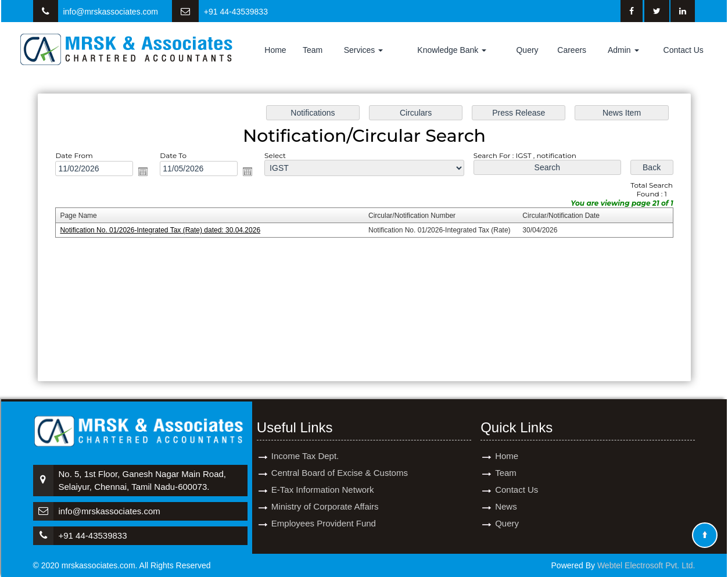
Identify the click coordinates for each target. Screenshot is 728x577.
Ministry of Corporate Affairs (325, 490)
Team (313, 50)
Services (364, 50)
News (506, 490)
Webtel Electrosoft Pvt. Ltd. (646, 565)
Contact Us (684, 50)
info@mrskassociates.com (110, 12)
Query (527, 50)
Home (275, 50)
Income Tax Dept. (305, 439)
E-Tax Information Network (323, 473)
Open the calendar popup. (145, 172)
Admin (623, 50)
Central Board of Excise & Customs (340, 456)
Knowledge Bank (452, 50)
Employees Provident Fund (324, 506)
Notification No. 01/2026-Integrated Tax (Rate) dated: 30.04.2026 (162, 231)
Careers (572, 50)
